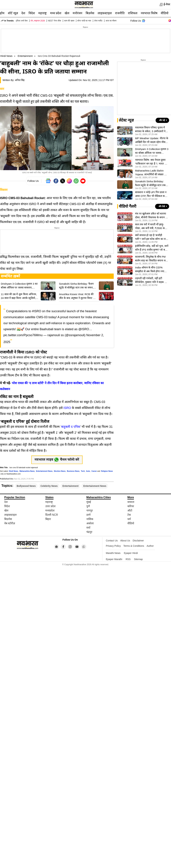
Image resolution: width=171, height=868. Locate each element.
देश (23, 13)
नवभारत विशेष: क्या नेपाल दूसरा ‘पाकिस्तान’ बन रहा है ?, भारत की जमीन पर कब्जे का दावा (151, 162)
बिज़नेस (90, 13)
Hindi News (6, 56)
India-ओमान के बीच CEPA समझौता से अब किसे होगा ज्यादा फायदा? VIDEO (151, 270)
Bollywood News (26, 486)
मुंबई (89, 502)
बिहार (48, 519)
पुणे (88, 506)
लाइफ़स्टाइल (105, 13)
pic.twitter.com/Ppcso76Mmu (23, 335)
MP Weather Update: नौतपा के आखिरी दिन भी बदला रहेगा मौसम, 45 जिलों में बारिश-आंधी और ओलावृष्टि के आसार (152, 140)
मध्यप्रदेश (50, 511)
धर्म (129, 519)
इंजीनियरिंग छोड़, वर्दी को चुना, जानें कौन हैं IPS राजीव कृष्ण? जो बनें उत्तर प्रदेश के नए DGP (152, 248)
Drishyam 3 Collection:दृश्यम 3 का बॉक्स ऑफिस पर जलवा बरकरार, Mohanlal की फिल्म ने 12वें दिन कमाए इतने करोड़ (20, 286)
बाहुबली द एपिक (71, 427)
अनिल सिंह (20, 80)
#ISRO (37, 311)
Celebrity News (49, 486)
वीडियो (165, 13)
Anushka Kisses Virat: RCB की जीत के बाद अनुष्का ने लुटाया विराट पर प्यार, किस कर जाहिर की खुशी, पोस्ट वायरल (77, 296)
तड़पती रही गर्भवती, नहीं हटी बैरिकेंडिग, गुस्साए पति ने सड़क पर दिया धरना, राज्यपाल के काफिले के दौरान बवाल (152, 280)
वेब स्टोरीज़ (10, 523)
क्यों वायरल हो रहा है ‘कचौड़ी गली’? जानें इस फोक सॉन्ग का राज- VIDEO (152, 237)
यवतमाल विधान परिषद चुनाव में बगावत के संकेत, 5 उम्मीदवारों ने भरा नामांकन (150, 130)
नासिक (90, 519)
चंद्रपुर (89, 532)
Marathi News (113, 553)
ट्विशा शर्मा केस (22, 21)
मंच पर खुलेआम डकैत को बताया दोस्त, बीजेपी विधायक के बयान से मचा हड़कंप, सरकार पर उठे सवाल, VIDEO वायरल (151, 216)
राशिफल (133, 13)
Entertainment (26, 56)
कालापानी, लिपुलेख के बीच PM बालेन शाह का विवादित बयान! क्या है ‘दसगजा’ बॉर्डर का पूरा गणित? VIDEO (151, 259)
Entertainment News (95, 486)
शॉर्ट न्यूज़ (13, 13)
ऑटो (130, 511)
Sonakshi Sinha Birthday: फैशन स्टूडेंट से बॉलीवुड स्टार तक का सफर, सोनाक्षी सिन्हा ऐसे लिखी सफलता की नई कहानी (78, 286)
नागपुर (90, 511)
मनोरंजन (77, 13)
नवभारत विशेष (149, 13)
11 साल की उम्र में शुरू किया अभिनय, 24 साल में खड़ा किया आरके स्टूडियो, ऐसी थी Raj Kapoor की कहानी (19, 296)
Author (150, 546)
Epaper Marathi (114, 559)
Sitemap (138, 559)
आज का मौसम (111, 21)
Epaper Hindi (131, 553)
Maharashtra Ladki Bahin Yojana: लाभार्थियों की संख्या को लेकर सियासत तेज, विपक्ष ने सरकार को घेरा (151, 173)
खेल (67, 13)
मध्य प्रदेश (56, 13)
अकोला (90, 523)
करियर (131, 506)
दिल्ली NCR (52, 515)
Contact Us (112, 541)
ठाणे (88, 515)
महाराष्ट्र (42, 13)
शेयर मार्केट (98, 21)
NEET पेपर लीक (54, 21)
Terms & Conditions (134, 546)
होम (2, 13)
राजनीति (120, 13)
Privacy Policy (113, 546)
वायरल (131, 502)
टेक (129, 515)
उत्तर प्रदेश (50, 506)
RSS (128, 559)
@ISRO (84, 329)
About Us (125, 541)
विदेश (32, 13)
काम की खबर (69, 21)
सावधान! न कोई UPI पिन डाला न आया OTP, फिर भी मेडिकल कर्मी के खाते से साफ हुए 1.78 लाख (151, 194)
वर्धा (88, 528)
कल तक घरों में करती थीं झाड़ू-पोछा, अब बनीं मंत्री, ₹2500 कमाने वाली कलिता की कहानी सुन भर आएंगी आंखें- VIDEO (152, 226)
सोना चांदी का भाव (84, 21)
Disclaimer (138, 541)
